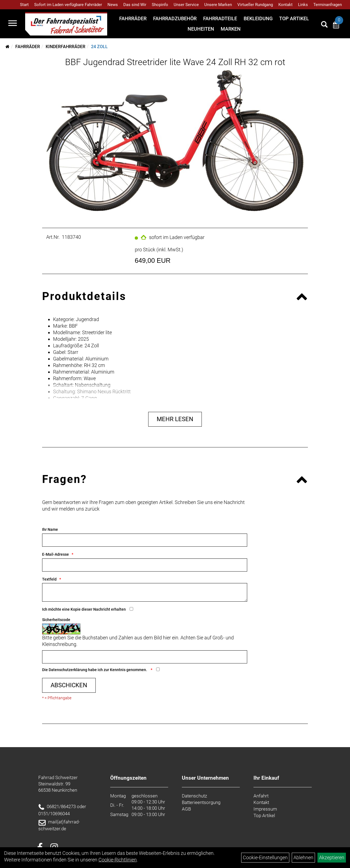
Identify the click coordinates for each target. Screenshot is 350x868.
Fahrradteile (220, 18)
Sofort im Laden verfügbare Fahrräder (68, 5)
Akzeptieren (332, 857)
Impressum (265, 809)
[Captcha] (145, 657)
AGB (186, 809)
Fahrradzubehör (175, 18)
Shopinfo (160, 5)
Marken (231, 29)
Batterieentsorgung (201, 802)
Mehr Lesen (175, 419)
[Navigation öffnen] (13, 24)
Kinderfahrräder (65, 47)
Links (303, 5)
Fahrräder (133, 18)
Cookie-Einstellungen (265, 857)
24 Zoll (99, 47)
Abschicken (69, 685)
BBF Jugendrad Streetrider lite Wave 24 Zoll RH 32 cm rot (175, 62)
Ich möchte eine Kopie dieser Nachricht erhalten (84, 609)
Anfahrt (261, 796)
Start (24, 5)
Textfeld (49, 579)
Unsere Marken (218, 5)
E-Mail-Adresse (56, 554)
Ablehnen (303, 857)
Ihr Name (50, 529)
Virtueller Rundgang (255, 5)
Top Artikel (294, 18)
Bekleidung (258, 18)
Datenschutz (194, 796)
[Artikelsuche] (324, 25)
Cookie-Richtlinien (118, 860)
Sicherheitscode (56, 620)
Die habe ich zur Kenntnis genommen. (95, 670)
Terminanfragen (328, 5)
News (113, 5)
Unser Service (186, 5)
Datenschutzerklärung (68, 670)
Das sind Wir (135, 5)
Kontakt (285, 5)
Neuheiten (201, 29)
